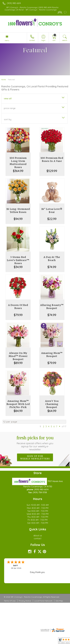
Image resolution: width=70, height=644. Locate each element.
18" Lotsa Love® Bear (52, 211)
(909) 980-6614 (14, 3)
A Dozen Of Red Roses (18, 307)
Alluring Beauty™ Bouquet (52, 307)
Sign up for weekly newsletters (35, 457)
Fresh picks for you (35, 443)
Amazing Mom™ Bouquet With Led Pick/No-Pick (18, 404)
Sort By (8, 119)
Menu (7, 40)
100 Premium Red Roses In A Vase (52, 159)
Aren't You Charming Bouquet (52, 404)
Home (4, 80)
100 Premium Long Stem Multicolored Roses (18, 163)
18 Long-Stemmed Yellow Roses (18, 211)
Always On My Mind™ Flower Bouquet (18, 356)
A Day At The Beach (52, 259)
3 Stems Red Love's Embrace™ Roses (18, 260)
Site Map (59, 601)
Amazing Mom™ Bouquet (52, 355)
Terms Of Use (10, 601)
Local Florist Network (43, 601)
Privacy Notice (25, 601)
